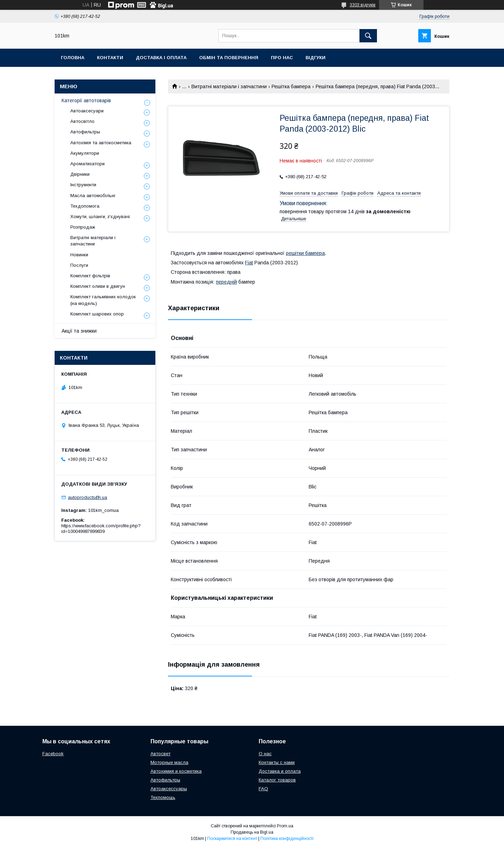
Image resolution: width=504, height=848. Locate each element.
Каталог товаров (277, 780)
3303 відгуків (363, 5)
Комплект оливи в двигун (98, 286)
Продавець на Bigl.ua (252, 832)
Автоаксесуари (87, 111)
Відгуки (316, 58)
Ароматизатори (87, 164)
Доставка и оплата (280, 771)
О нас (265, 754)
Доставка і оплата (161, 58)
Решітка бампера (291, 86)
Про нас (282, 58)
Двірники (80, 174)
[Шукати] (368, 36)
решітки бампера (305, 253)
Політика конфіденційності (287, 839)
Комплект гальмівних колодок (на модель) (103, 300)
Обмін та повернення (229, 58)
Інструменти (83, 185)
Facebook (53, 754)
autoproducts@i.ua (87, 497)
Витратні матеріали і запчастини (229, 86)
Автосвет (160, 754)
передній (226, 282)
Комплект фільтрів (90, 276)
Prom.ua (285, 826)
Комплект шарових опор (97, 314)
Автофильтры (85, 132)
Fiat (249, 263)
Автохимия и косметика (176, 771)
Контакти (110, 58)
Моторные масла (169, 762)
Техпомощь (163, 797)
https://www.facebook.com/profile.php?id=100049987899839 (101, 529)
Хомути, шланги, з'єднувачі (100, 217)
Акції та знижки (79, 331)
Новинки (79, 255)
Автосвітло (82, 121)
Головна (73, 58)
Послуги (79, 265)
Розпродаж (83, 227)
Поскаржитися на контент (232, 839)
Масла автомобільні (93, 196)
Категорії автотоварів (86, 100)
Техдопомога (85, 206)
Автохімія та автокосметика (101, 143)
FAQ (263, 789)
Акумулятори (85, 153)
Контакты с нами (277, 762)
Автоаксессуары (169, 789)
